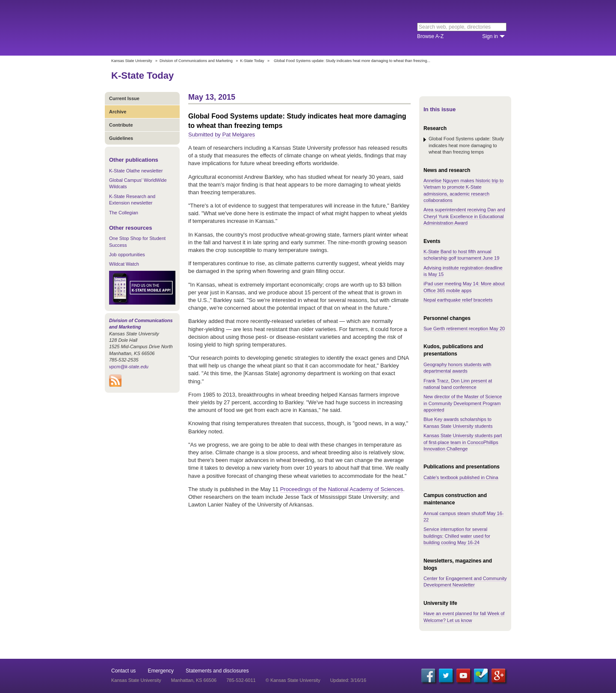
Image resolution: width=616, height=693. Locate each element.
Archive (118, 112)
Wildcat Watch (124, 264)
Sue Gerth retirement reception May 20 (464, 329)
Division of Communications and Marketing (196, 61)
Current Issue (124, 98)
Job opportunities (127, 255)
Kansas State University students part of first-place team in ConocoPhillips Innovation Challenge (463, 442)
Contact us (123, 671)
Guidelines (121, 138)
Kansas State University (181, 28)
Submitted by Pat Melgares (222, 135)
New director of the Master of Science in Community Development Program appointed (463, 403)
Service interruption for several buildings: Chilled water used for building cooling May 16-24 (457, 536)
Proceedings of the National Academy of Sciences (342, 489)
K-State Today (252, 61)
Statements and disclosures (217, 671)
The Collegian (124, 213)
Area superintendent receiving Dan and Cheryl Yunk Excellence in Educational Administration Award (464, 216)
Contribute (121, 125)
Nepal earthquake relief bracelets (458, 300)
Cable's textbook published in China (461, 477)
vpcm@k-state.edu (129, 367)
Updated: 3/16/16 (348, 680)
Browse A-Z (430, 36)
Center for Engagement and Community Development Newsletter (465, 582)
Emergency (161, 671)
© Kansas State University (293, 680)
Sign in (490, 36)
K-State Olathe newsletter (136, 171)
